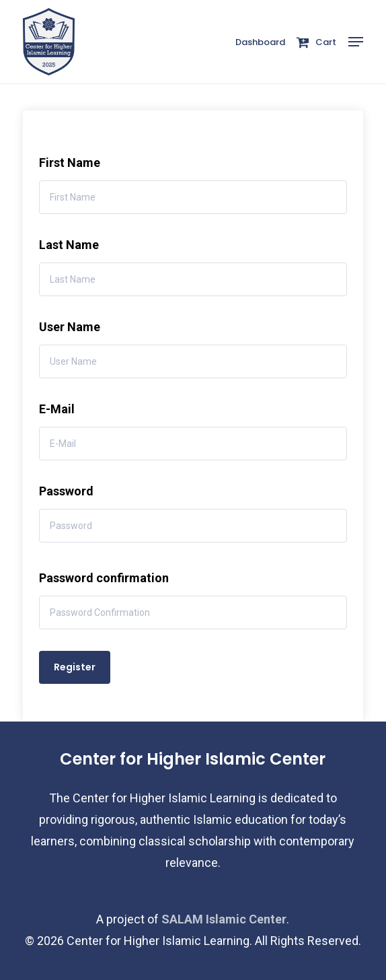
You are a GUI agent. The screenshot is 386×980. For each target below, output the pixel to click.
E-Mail (57, 409)
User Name (70, 327)
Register (75, 667)
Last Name (69, 245)
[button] (356, 42)
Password (66, 491)
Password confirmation (104, 578)
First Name (70, 163)
